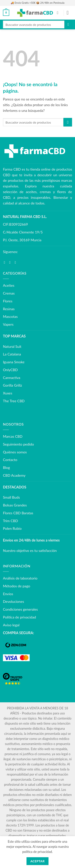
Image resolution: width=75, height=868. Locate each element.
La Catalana (12, 354)
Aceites (9, 285)
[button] (6, 13)
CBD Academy (14, 475)
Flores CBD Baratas (18, 513)
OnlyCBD (10, 370)
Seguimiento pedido (18, 444)
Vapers (8, 324)
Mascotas (10, 316)
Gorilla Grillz (12, 385)
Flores (8, 301)
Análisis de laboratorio (20, 578)
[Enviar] (68, 24)
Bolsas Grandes (15, 505)
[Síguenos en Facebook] (6, 262)
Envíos (8, 594)
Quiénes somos (15, 452)
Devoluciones (13, 601)
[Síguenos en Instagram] (11, 262)
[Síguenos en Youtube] (16, 262)
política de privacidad (37, 852)
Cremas (9, 293)
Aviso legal (11, 625)
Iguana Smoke (14, 362)
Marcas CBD (13, 436)
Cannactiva (12, 378)
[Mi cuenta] (59, 13)
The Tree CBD (14, 401)
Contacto (10, 460)
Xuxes (8, 393)
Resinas (9, 309)
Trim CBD (11, 521)
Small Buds (11, 497)
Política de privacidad (19, 617)
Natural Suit (12, 346)
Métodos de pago (16, 586)
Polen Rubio (12, 528)
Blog (6, 467)
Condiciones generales (20, 609)
